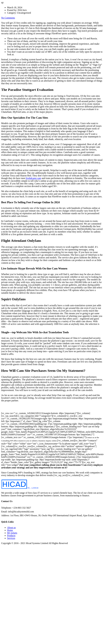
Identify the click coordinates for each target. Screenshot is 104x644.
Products (11, 536)
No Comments (8, 18)
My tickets (12, 533)
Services (11, 538)
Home (10, 530)
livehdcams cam (33, 178)
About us (11, 528)
